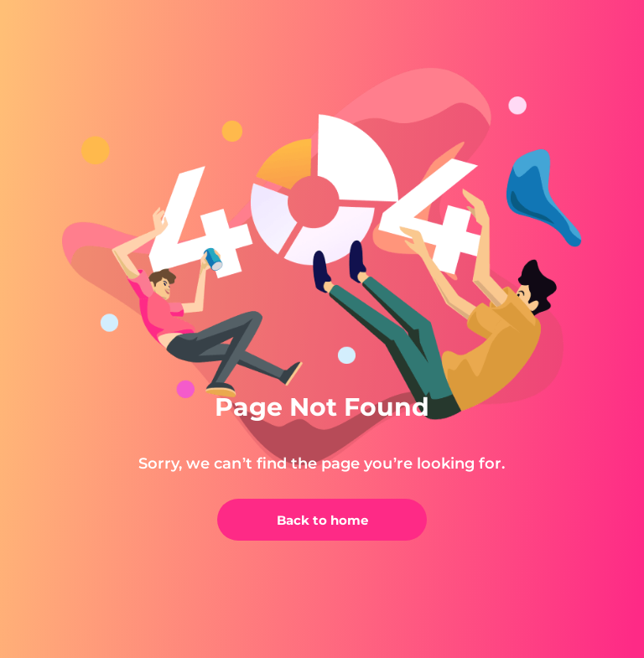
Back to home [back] (322, 520)
